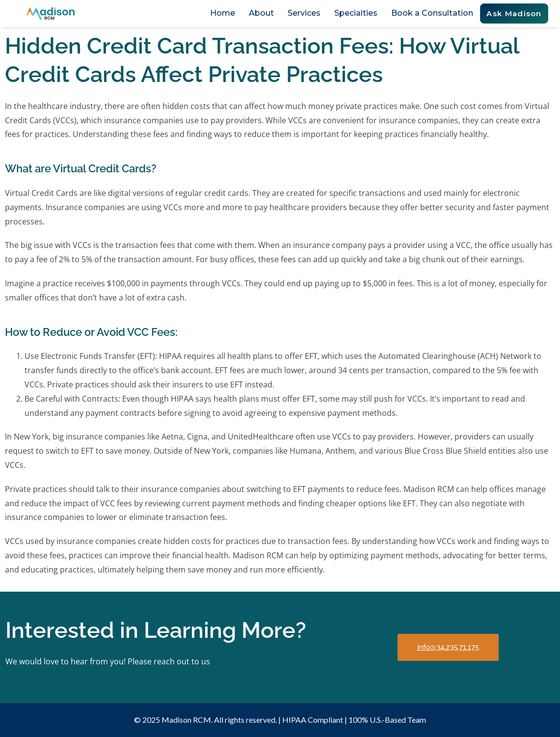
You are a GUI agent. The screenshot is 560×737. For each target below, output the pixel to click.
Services (304, 13)
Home (223, 13)
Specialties (356, 13)
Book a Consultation (432, 13)
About (261, 13)
